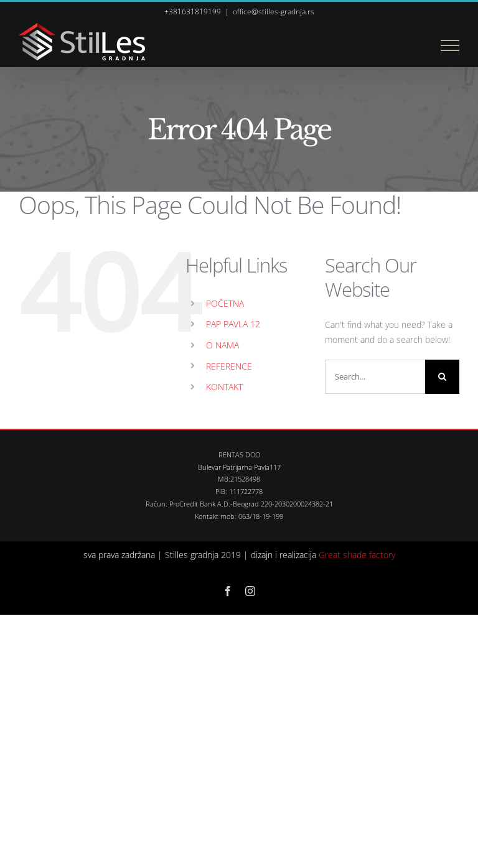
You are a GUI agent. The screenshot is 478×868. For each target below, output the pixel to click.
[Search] (442, 377)
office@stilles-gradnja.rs (274, 12)
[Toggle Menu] (450, 45)
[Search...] (375, 377)
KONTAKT (224, 387)
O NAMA (223, 345)
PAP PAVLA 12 (233, 324)
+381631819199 (193, 12)
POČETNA (225, 303)
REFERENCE (229, 366)
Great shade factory (357, 555)
